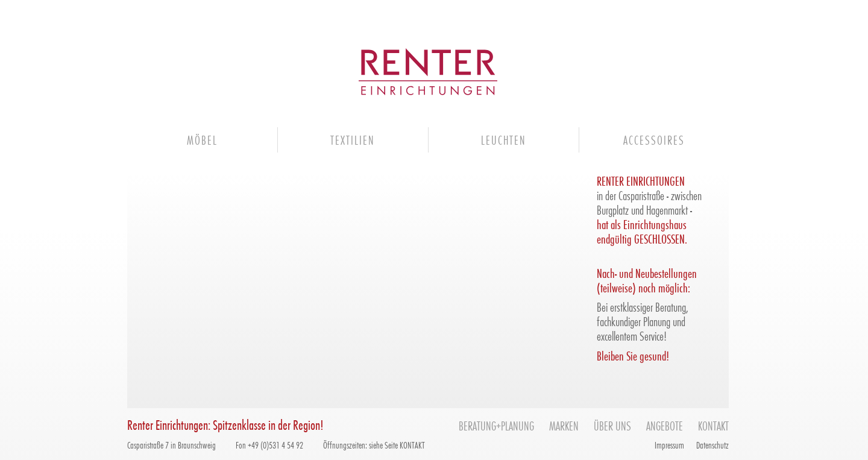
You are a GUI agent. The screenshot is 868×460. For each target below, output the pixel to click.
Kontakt (713, 425)
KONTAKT (412, 445)
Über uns (612, 425)
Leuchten (504, 140)
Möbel (202, 140)
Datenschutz (712, 445)
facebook (628, 445)
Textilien (353, 140)
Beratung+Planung (496, 425)
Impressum (669, 445)
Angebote (665, 425)
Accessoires (654, 140)
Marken (564, 425)
